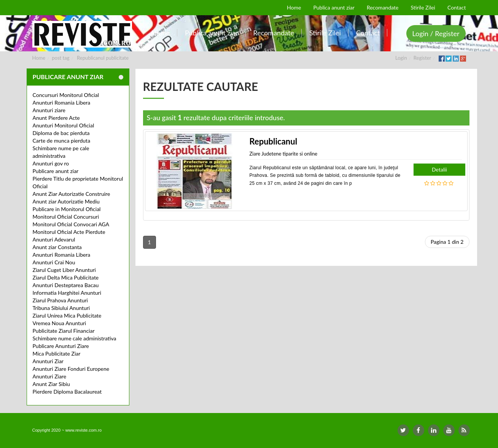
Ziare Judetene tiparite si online (284, 154)
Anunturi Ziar (48, 361)
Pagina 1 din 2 (447, 242)
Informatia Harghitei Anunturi (67, 293)
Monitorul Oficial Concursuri (66, 217)
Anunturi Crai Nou (54, 262)
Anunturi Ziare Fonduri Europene (71, 369)
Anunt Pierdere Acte (56, 118)
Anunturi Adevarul (54, 239)
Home (39, 58)
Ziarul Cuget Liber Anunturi (64, 270)
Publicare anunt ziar (56, 171)
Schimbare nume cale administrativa (75, 338)
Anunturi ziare (49, 110)
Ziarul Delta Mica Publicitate (66, 277)
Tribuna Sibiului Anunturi (61, 308)
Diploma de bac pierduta (61, 133)
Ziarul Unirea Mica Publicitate (67, 315)
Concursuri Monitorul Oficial (66, 95)
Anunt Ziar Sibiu (51, 384)
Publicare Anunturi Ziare (61, 346)
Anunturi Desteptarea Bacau (66, 285)
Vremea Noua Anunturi (60, 323)
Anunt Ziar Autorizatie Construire (72, 194)
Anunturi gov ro (51, 163)
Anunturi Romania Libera (62, 102)
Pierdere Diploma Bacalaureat (67, 392)
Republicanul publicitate (103, 58)
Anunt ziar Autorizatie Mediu (66, 201)
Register (422, 58)
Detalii (439, 169)
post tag (60, 58)
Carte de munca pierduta (62, 141)
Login (401, 58)
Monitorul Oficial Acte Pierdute (69, 232)
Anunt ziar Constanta (57, 247)
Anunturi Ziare (50, 376)
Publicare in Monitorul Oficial (67, 209)
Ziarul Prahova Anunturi (60, 300)
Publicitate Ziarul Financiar (64, 331)
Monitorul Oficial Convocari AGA (71, 224)
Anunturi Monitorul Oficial (64, 125)
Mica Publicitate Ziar (57, 353)
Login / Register (436, 33)
